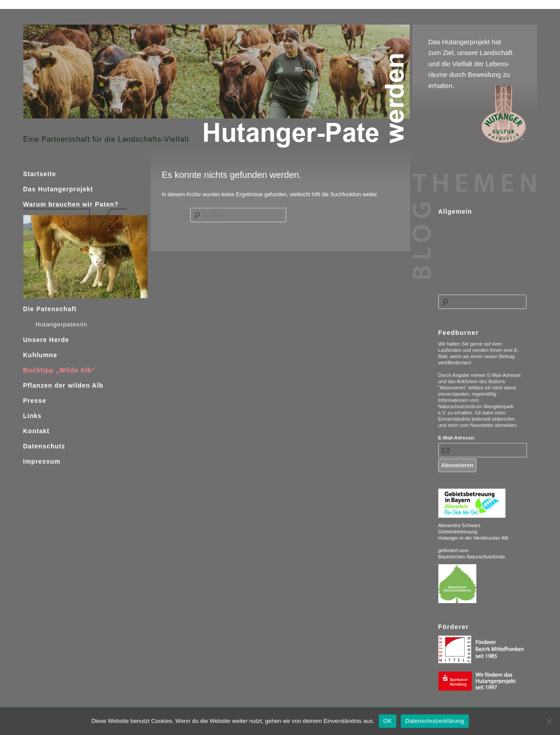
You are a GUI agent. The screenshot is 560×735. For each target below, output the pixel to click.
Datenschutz (44, 446)
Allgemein (455, 211)
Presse (35, 401)
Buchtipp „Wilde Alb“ (59, 370)
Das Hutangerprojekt (58, 189)
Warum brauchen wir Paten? (71, 204)
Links (33, 416)
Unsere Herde (46, 340)
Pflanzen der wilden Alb (64, 385)
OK (388, 721)
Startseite (40, 174)
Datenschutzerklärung (435, 721)
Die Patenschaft (50, 309)
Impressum (42, 461)
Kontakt (36, 431)
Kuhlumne (40, 355)
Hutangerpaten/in (62, 324)
